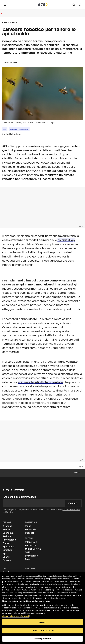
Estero (6, 529)
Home (5, 22)
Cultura (7, 543)
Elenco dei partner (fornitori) (16, 615)
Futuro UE (30, 545)
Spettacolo (9, 547)
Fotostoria (31, 529)
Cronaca (7, 526)
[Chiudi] (80, 577)
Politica (7, 536)
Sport (6, 553)
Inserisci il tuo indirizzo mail (20, 497)
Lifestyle (7, 550)
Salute (6, 557)
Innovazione (9, 540)
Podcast (29, 533)
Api (5, 129)
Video (28, 526)
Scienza (13, 22)
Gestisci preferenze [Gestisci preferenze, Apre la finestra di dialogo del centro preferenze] (43, 639)
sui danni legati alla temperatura (40, 382)
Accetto (42, 622)
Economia (8, 533)
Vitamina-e (31, 542)
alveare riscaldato (19, 129)
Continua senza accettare (42, 630)
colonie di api (66, 240)
